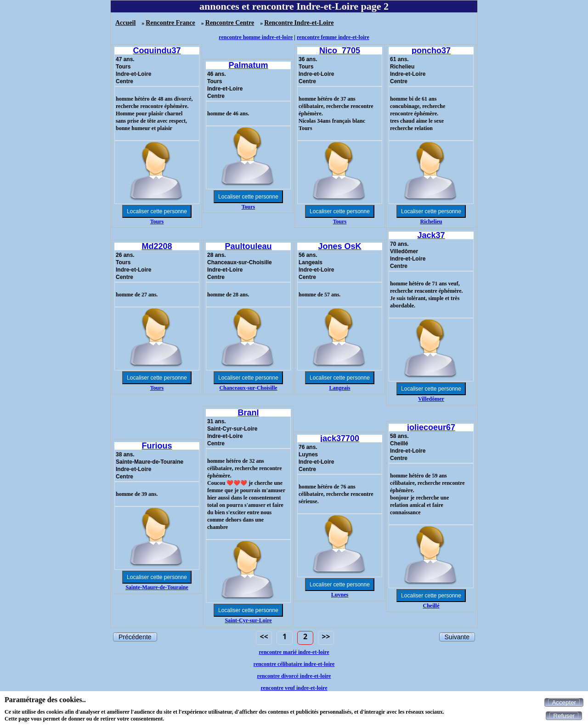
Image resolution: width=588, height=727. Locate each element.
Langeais (339, 388)
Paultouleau (248, 246)
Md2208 (157, 246)
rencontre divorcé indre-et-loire (294, 676)
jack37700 (340, 438)
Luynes (340, 595)
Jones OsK (339, 246)
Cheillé (431, 606)
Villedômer (431, 399)
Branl (248, 413)
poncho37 (431, 51)
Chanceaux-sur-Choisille (248, 388)
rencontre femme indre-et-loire (333, 37)
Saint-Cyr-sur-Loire (248, 620)
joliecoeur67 (431, 427)
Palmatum (248, 65)
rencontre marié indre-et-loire (294, 652)
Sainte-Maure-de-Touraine (157, 587)
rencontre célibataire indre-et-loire (294, 664)
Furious (157, 446)
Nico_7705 (340, 51)
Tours (157, 222)
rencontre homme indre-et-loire (256, 37)
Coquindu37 (157, 51)
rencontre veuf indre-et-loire (294, 688)
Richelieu (431, 222)
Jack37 (431, 235)
